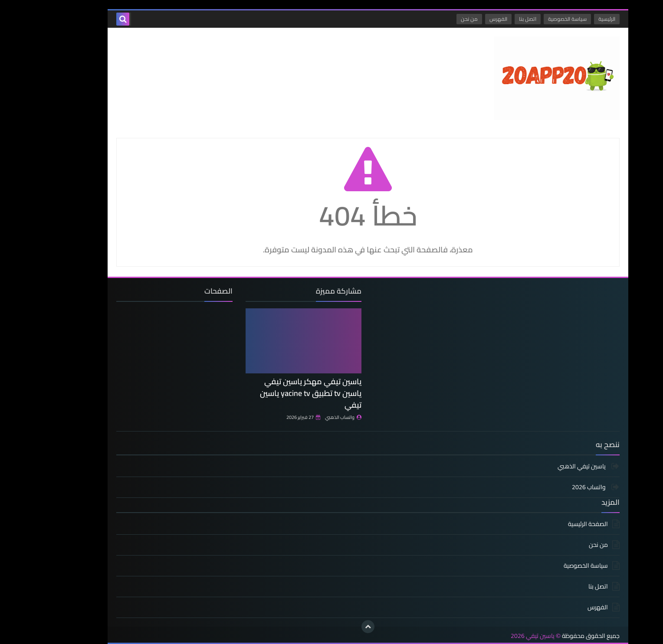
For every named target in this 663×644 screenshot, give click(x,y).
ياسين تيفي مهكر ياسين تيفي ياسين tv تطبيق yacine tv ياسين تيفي (274, 393)
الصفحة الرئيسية (551, 525)
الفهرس (462, 19)
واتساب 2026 (553, 487)
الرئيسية (570, 19)
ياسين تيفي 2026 (496, 636)
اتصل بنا (491, 19)
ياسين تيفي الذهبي (546, 467)
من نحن (433, 19)
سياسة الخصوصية (531, 19)
